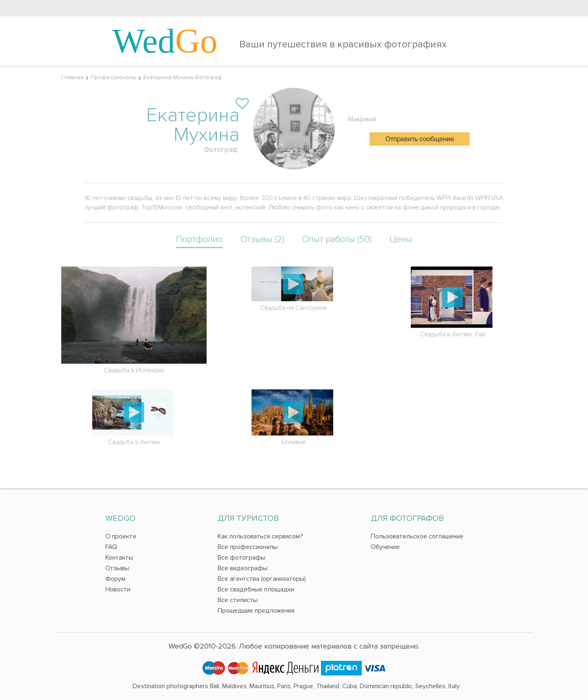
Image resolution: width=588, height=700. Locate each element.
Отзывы (117, 568)
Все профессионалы (248, 547)
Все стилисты (238, 600)
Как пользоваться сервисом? (260, 536)
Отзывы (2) (262, 239)
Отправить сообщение (420, 140)
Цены (401, 239)
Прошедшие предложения (256, 611)
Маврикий (362, 119)
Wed (165, 41)
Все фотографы (242, 558)
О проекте (121, 536)
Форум (115, 579)
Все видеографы (243, 568)
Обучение (385, 547)
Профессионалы (114, 77)
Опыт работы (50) (337, 239)
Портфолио (199, 239)
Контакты (119, 558)
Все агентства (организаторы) (262, 579)
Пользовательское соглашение (417, 536)
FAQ (111, 547)
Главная (72, 77)
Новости (118, 589)
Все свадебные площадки (256, 589)
